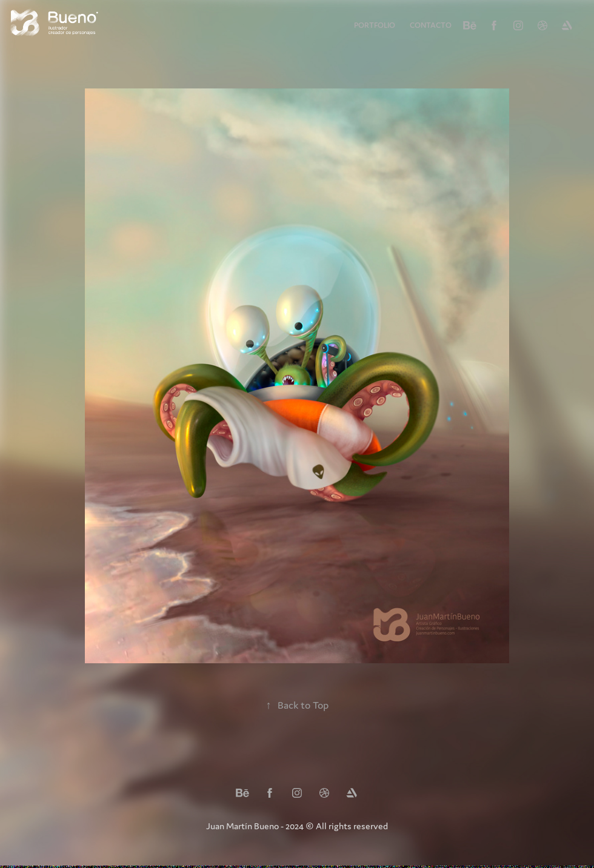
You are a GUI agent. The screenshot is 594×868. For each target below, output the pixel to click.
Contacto (431, 25)
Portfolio (375, 25)
